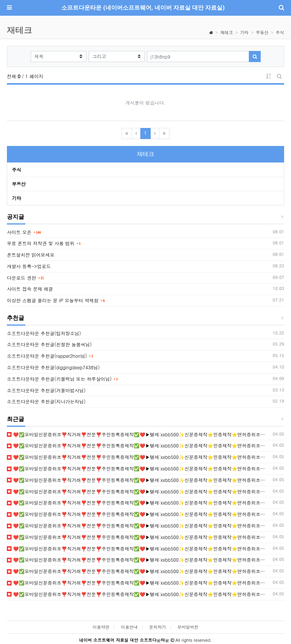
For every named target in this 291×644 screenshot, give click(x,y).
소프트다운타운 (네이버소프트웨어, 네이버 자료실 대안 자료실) (143, 8)
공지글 (16, 217)
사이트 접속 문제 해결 (30, 289)
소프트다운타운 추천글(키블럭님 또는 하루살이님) (59, 379)
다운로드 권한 (21, 278)
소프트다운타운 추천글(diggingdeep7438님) (53, 367)
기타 (244, 32)
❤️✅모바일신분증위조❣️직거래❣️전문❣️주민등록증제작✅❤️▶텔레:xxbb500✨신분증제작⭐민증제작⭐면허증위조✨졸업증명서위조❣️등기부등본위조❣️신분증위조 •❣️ (139, 434)
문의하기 (158, 627)
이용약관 (101, 627)
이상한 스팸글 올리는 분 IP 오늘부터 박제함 (53, 300)
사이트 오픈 (19, 232)
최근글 (16, 419)
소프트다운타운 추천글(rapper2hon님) (47, 356)
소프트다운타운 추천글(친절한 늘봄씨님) (49, 344)
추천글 (16, 318)
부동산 (262, 32)
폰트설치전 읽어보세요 (31, 255)
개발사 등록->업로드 (29, 266)
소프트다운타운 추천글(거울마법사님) (46, 390)
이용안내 (129, 627)
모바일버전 (188, 627)
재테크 (226, 32)
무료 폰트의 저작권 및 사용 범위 (41, 243)
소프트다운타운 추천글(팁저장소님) (44, 333)
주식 (280, 32)
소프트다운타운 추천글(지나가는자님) (46, 401)
